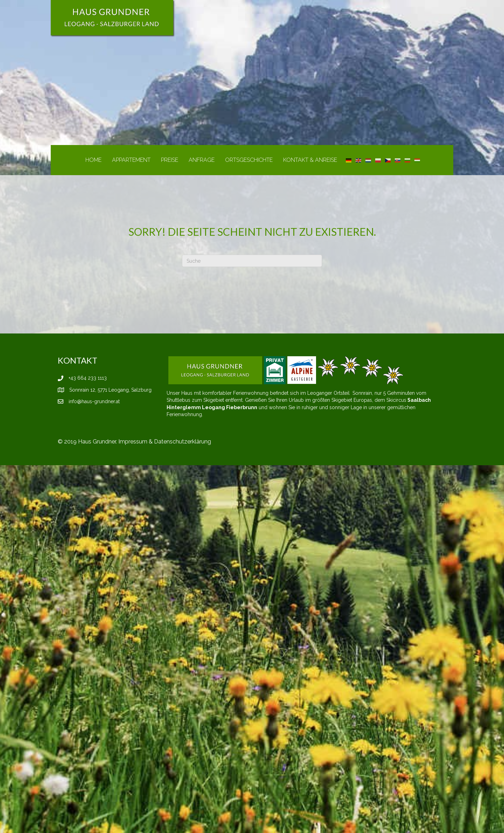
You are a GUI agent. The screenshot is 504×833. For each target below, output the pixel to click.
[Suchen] (252, 261)
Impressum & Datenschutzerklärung (165, 442)
